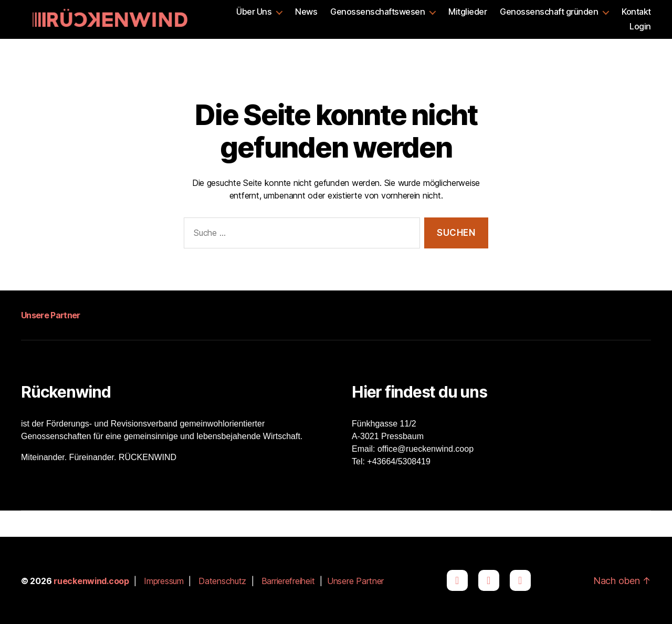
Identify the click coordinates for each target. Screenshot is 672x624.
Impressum (164, 581)
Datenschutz (222, 581)
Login (640, 27)
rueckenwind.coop (91, 581)
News (306, 12)
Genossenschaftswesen (377, 12)
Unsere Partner (51, 315)
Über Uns (254, 12)
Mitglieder (468, 12)
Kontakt (636, 12)
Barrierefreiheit (288, 581)
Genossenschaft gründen (549, 12)
